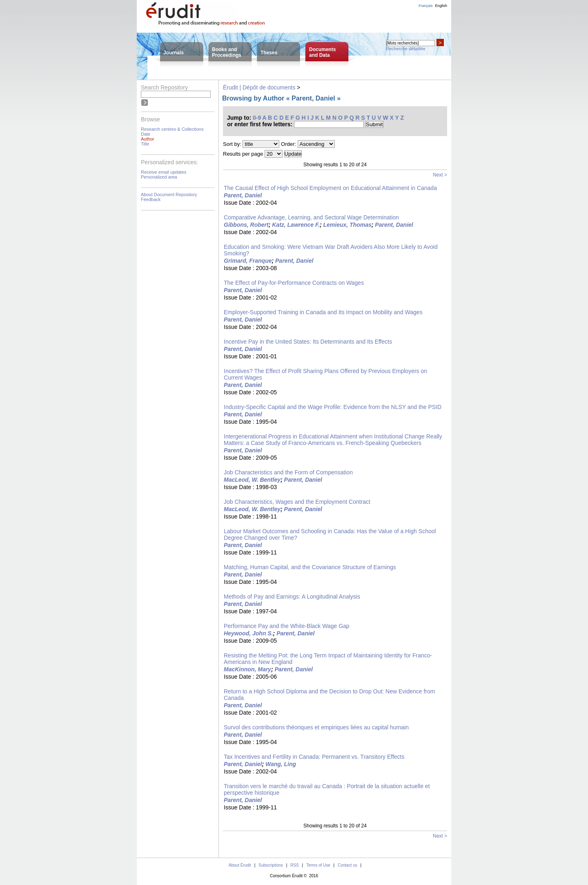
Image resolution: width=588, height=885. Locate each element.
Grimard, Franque (248, 261)
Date (146, 134)
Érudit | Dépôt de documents (259, 87)
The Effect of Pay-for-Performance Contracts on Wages (294, 283)
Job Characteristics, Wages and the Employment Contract (297, 502)
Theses (269, 53)
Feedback (151, 199)
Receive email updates (164, 172)
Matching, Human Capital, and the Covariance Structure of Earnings (310, 567)
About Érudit (240, 865)
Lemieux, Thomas (347, 225)
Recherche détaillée (406, 49)
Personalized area (159, 177)
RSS (295, 865)
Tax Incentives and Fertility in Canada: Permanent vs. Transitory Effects (314, 757)
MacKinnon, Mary (247, 669)
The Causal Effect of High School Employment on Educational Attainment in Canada (330, 188)
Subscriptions (271, 865)
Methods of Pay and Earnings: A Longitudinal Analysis (292, 597)
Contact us (347, 865)
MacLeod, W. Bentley (252, 480)
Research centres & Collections (172, 129)
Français (426, 6)
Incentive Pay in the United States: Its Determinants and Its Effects (308, 342)
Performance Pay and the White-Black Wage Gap (287, 626)
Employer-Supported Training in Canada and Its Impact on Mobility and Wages (323, 312)
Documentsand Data (322, 52)
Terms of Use (318, 865)
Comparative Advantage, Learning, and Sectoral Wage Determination (311, 217)
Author (147, 139)
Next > (440, 175)
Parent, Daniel (243, 195)
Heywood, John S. (248, 633)
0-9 (257, 118)
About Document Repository (169, 194)
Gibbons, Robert (246, 225)
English (441, 6)
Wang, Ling (281, 764)
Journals (174, 53)
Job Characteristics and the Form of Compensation (288, 472)
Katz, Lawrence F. (296, 225)
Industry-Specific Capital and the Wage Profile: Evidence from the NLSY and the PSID (333, 407)
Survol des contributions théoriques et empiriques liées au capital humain (316, 727)
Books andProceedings (227, 52)
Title (145, 144)
